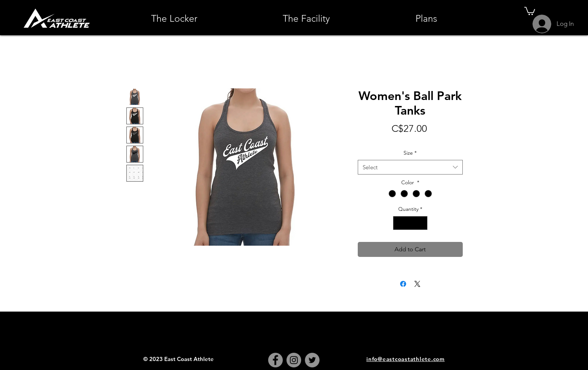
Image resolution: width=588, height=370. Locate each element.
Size (410, 153)
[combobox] (410, 167)
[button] (530, 10)
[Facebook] (275, 360)
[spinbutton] (410, 223)
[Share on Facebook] (403, 284)
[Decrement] (399, 223)
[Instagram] (294, 360)
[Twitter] (312, 360)
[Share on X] (417, 284)
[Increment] (422, 223)
